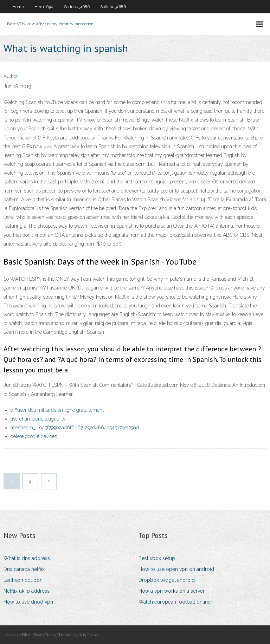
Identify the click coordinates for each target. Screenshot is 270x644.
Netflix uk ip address (27, 591)
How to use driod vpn (28, 602)
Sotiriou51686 (77, 7)
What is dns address (27, 558)
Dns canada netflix (24, 569)
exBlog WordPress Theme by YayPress (57, 635)
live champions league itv (38, 419)
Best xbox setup (157, 558)
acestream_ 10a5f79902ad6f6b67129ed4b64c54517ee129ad (75, 428)
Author (11, 76)
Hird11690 (44, 7)
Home (18, 7)
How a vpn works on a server (172, 591)
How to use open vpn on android (176, 569)
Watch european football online (175, 602)
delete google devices (34, 436)
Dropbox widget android (167, 580)
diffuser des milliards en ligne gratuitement (57, 410)
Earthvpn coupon (23, 580)
